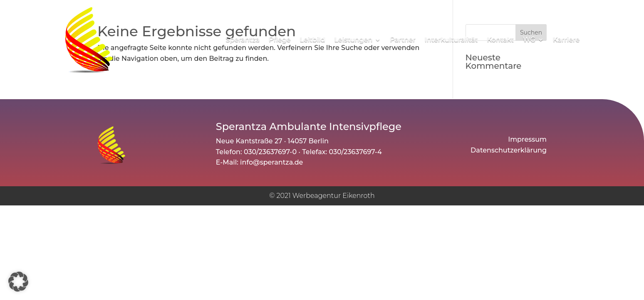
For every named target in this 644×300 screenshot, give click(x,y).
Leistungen (353, 39)
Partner (403, 39)
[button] (18, 282)
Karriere (566, 39)
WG (529, 39)
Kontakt (500, 39)
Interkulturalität (451, 39)
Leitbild (312, 39)
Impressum (527, 140)
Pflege (280, 39)
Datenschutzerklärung (509, 151)
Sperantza (243, 39)
